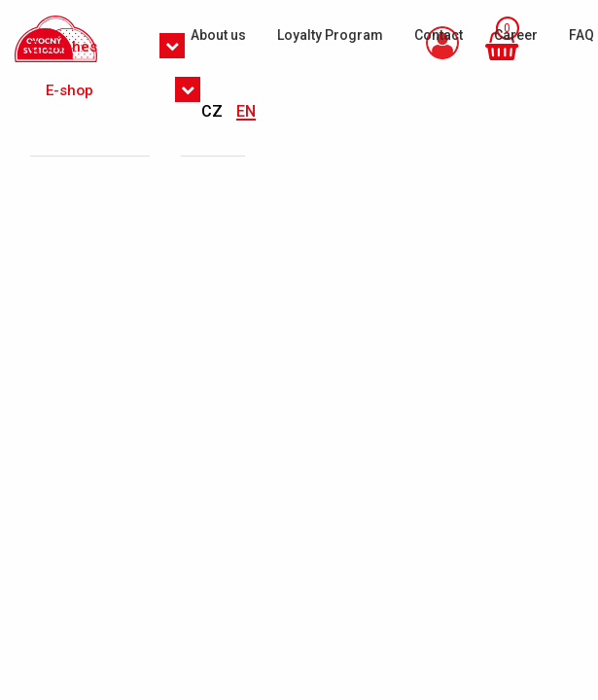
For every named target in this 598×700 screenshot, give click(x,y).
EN (246, 111)
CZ (214, 111)
